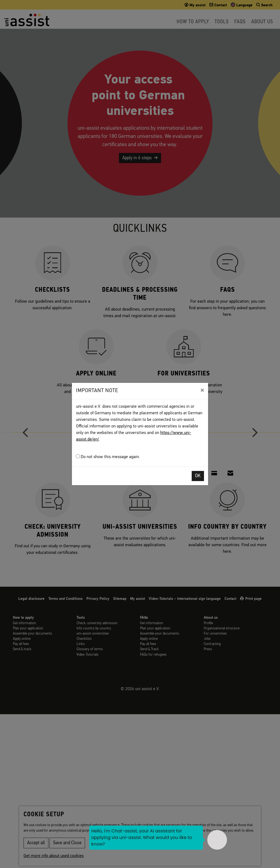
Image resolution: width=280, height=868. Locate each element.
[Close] (202, 390)
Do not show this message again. (108, 457)
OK (198, 476)
